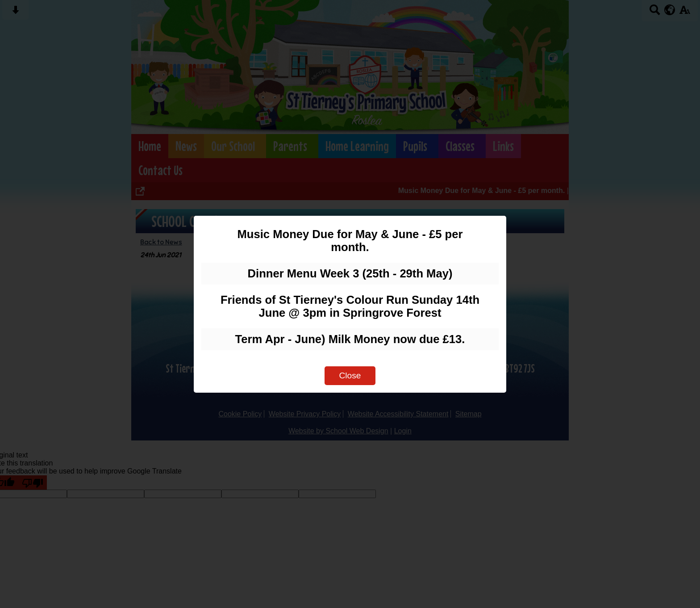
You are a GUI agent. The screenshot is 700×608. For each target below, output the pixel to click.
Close (350, 375)
